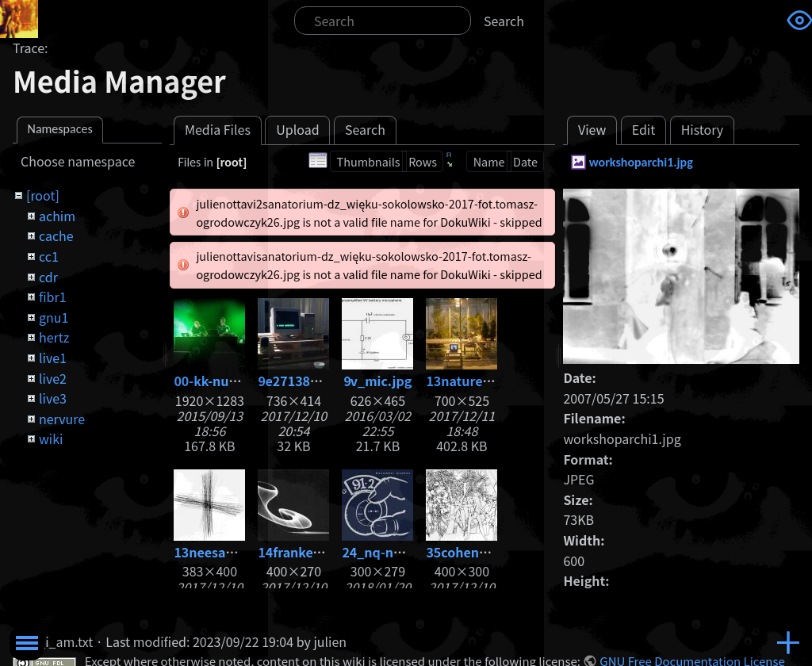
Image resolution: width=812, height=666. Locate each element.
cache (56, 235)
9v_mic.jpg (377, 381)
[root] (43, 195)
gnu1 (54, 317)
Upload (297, 129)
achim (57, 216)
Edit (644, 129)
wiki (51, 438)
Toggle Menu (27, 643)
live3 (53, 398)
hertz (54, 337)
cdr (48, 277)
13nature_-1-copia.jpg (495, 381)
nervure (62, 419)
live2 (53, 378)
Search (504, 21)
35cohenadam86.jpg (490, 552)
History (703, 129)
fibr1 (53, 297)
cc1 (49, 256)
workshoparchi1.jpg (641, 162)
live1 (53, 358)
